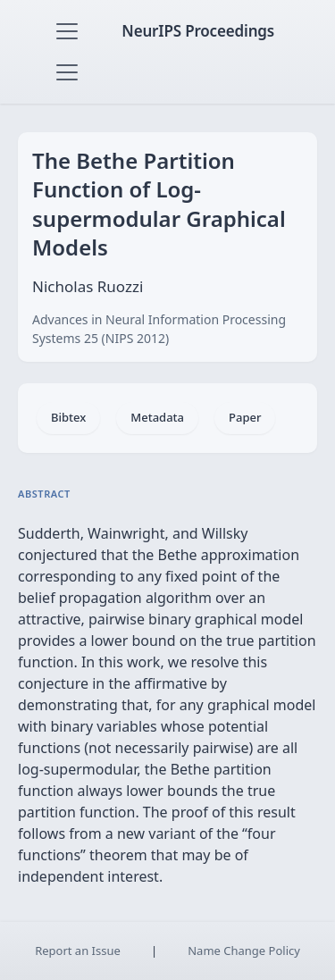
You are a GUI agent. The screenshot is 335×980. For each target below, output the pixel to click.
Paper (245, 417)
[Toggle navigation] (67, 31)
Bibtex (68, 417)
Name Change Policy (244, 951)
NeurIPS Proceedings (198, 31)
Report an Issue (78, 951)
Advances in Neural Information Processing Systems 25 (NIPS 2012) (159, 329)
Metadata (157, 417)
